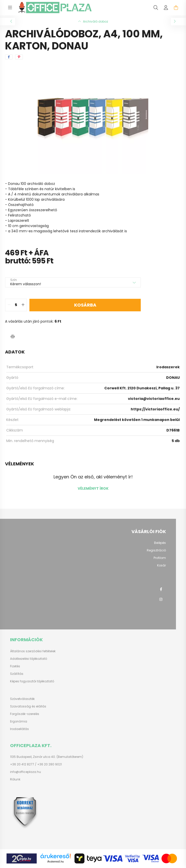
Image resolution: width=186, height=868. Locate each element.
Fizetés (15, 666)
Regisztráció (156, 550)
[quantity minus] (9, 305)
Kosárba (85, 305)
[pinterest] (19, 57)
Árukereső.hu (55, 861)
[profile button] (166, 8)
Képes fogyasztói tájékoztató (32, 681)
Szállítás (17, 674)
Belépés (160, 543)
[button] (13, 337)
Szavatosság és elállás (28, 706)
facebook (161, 589)
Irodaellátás (19, 729)
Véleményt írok (93, 488)
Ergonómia (19, 721)
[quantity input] (16, 305)
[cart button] (176, 8)
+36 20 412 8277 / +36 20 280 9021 (36, 764)
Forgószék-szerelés (25, 714)
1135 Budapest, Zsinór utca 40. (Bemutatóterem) (47, 757)
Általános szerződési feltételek (33, 651)
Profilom (160, 558)
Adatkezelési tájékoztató (29, 659)
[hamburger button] (10, 8)
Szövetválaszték (22, 699)
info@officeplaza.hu (26, 772)
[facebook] (9, 57)
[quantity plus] (23, 305)
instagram (161, 599)
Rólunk (15, 779)
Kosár (161, 565)
